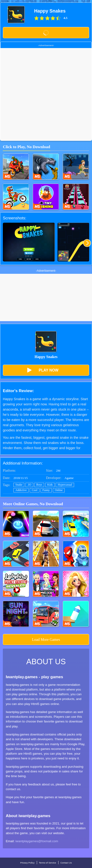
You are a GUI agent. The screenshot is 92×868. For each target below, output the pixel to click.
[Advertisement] (46, 94)
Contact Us (66, 863)
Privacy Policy (27, 863)
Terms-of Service (48, 863)
